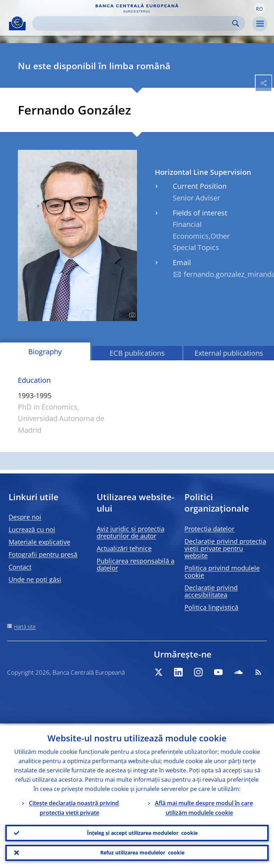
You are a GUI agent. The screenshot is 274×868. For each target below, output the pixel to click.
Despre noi (25, 517)
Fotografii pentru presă (43, 554)
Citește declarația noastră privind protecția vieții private (74, 806)
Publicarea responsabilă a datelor (136, 564)
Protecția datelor (209, 529)
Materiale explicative (39, 542)
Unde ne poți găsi (35, 579)
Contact (20, 567)
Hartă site (25, 627)
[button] (259, 8)
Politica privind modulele (222, 572)
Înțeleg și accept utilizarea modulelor (142, 832)
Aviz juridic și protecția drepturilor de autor (131, 532)
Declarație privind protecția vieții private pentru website (225, 548)
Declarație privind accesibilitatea (211, 591)
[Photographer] (131, 315)
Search (236, 23)
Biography (45, 352)
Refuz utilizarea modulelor (142, 852)
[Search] (133, 23)
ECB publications (137, 353)
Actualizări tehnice (124, 548)
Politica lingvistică (211, 607)
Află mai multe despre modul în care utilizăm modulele (204, 806)
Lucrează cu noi (32, 529)
